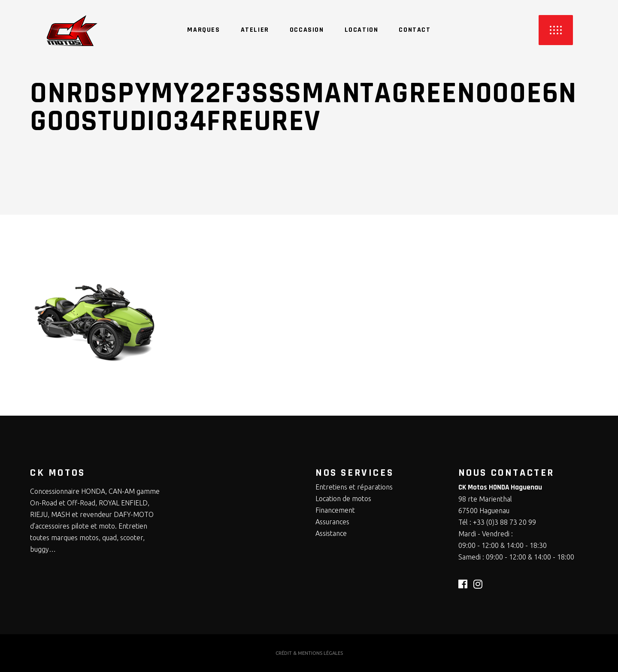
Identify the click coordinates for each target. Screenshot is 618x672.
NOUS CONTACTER (506, 473)
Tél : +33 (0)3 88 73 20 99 (497, 522)
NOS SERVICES (354, 473)
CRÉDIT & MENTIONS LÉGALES (309, 653)
